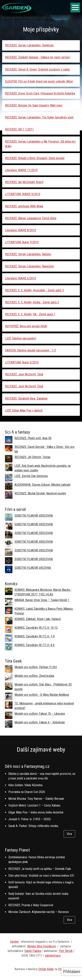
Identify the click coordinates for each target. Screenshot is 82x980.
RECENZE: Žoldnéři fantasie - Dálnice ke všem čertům (38, 57)
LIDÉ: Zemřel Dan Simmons (31, 476)
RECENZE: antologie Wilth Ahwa (24, 206)
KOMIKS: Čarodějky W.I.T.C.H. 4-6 (35, 645)
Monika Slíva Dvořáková (41, 946)
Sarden (15, 942)
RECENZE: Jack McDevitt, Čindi (24, 374)
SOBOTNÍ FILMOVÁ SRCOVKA (33, 568)
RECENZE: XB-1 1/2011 (19, 129)
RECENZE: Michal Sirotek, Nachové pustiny (40, 493)
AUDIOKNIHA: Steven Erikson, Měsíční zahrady (43, 485)
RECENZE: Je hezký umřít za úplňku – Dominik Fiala (40, 869)
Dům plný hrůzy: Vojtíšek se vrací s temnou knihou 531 (41, 876)
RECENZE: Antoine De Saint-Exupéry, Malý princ (34, 105)
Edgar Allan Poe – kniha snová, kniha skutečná (36, 812)
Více (69, 834)
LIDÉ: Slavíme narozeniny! (21, 338)
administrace (53, 956)
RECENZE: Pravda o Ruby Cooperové (31, 905)
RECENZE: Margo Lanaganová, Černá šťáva (31, 218)
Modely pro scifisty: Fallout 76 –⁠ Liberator (40, 714)
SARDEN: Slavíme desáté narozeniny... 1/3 (30, 350)
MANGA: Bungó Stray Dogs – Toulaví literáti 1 (42, 600)
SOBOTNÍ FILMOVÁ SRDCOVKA (34, 516)
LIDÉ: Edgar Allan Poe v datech (24, 410)
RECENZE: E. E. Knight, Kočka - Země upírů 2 (32, 302)
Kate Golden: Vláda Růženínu (25, 785)
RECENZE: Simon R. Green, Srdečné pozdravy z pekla (37, 69)
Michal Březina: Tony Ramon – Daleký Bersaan (36, 799)
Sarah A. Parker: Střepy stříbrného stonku (33, 826)
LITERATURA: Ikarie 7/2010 (22, 242)
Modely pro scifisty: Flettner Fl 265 (36, 667)
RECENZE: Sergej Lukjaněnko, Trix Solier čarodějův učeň (39, 117)
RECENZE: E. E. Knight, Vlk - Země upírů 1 (30, 314)
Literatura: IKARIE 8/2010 (20, 230)
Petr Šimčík (66, 951)
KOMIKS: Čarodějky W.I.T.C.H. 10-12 (36, 628)
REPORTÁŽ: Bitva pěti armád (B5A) (26, 326)
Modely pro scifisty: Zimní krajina (34, 676)
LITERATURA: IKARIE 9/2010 (23, 194)
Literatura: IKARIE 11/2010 (21, 170)
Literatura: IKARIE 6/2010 (20, 278)
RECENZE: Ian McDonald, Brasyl (24, 182)
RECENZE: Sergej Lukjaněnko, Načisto (28, 254)
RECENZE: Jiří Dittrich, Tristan (32, 457)
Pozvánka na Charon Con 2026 (27, 792)
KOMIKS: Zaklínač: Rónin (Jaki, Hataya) (38, 619)
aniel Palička (34, 951)
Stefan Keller (46, 969)
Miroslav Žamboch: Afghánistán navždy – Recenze (39, 912)
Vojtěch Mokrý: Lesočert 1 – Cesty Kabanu (34, 805)
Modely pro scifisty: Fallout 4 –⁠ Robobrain (40, 722)
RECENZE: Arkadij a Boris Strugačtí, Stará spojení (35, 158)
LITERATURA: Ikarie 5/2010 (22, 362)
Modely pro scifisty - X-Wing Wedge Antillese (42, 695)
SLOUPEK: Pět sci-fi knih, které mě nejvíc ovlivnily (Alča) (39, 81)
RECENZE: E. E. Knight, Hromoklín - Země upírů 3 (34, 290)
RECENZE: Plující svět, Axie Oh (33, 438)
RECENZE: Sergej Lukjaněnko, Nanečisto (29, 266)
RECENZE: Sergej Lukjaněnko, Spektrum (29, 45)
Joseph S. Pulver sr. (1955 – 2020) (29, 819)
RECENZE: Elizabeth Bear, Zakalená (26, 399)
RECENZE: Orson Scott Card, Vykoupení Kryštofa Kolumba (40, 93)
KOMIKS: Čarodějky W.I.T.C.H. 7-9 (35, 636)
